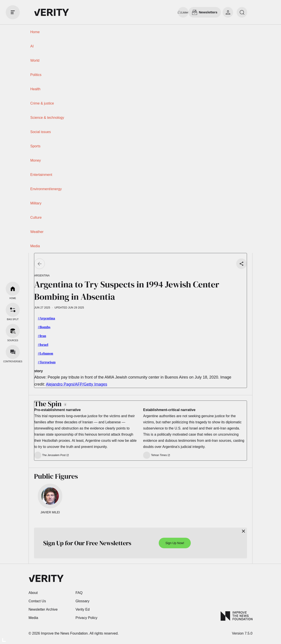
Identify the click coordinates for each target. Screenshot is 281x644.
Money (36, 160)
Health (35, 89)
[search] (242, 12)
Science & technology (47, 118)
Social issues (41, 132)
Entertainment (41, 175)
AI (32, 46)
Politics (36, 75)
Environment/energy (46, 189)
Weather (37, 232)
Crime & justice (42, 103)
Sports (35, 146)
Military (36, 203)
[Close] (243, 531)
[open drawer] (13, 12)
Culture (36, 217)
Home (35, 32)
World (35, 60)
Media (35, 246)
